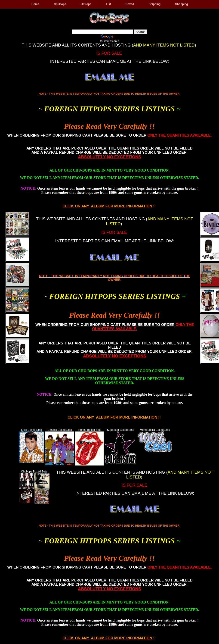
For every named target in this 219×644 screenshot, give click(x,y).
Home (35, 4)
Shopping (182, 4)
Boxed (130, 4)
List (108, 4)
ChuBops (60, 4)
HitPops (86, 4)
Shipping (155, 4)
